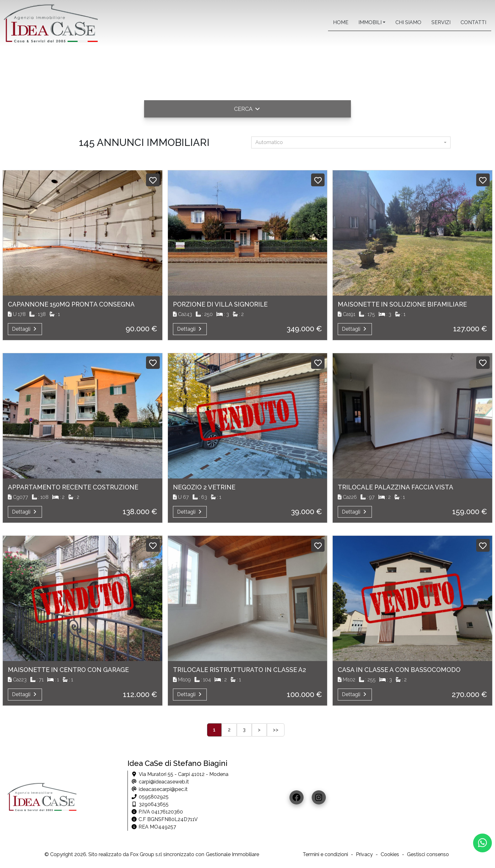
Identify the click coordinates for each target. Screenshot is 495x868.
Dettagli (25, 329)
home (341, 22)
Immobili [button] (370, 22)
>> (276, 730)
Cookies (390, 854)
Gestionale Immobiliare (232, 854)
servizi (441, 22)
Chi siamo (408, 22)
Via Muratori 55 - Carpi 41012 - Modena (184, 774)
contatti (473, 22)
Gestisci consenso (428, 854)
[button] (247, 109)
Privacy (364, 854)
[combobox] (351, 142)
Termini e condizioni (325, 854)
